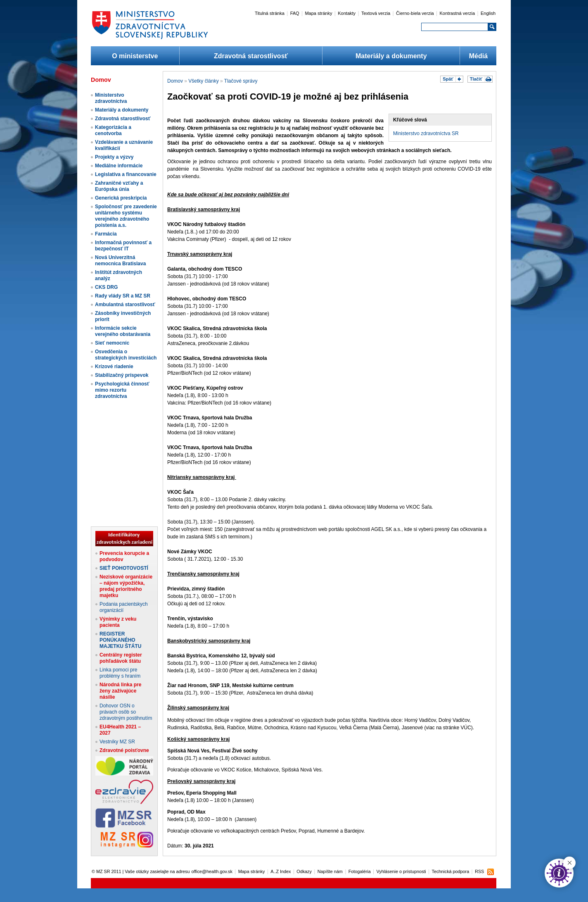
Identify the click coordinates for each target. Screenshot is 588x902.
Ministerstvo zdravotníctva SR (426, 133)
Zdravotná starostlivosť (251, 56)
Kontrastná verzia (458, 13)
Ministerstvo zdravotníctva (111, 98)
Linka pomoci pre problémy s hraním (120, 673)
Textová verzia (376, 13)
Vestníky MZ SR (117, 742)
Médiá (478, 56)
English (488, 13)
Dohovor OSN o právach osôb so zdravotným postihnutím (126, 712)
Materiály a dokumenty (391, 56)
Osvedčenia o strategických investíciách (126, 355)
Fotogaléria (360, 871)
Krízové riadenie (114, 367)
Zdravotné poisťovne (124, 750)
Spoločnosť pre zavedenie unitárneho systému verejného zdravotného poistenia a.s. (126, 216)
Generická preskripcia (121, 198)
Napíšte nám (330, 871)
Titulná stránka (270, 13)
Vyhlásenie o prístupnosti (401, 871)
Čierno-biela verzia (415, 13)
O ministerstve (135, 56)
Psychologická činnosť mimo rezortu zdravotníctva (122, 390)
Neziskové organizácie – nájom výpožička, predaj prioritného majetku (126, 586)
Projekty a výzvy (114, 157)
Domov (175, 81)
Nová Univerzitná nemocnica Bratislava (120, 261)
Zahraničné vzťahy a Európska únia (119, 186)
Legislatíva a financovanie (126, 174)
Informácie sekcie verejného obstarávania (123, 331)
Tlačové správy (241, 81)
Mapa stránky (318, 13)
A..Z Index (281, 871)
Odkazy (304, 871)
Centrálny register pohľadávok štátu (121, 658)
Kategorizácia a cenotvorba (113, 130)
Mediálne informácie (119, 166)
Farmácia (106, 234)
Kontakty (347, 13)
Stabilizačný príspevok (122, 375)
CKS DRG (106, 287)
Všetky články (203, 81)
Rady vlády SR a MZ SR (123, 296)
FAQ (295, 13)
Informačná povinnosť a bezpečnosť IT (123, 246)
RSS (479, 871)
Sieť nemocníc (112, 343)
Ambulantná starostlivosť (125, 305)
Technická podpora (451, 871)
